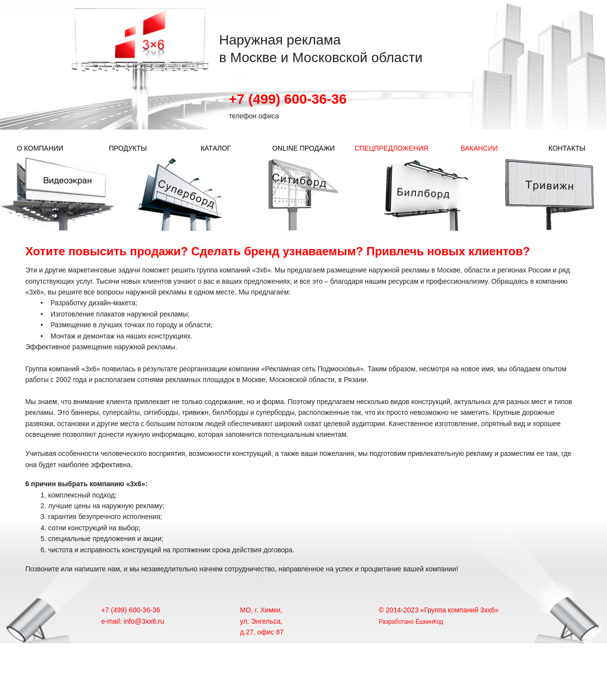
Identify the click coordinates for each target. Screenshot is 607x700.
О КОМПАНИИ (40, 148)
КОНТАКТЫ (567, 148)
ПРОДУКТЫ (128, 148)
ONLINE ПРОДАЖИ (303, 148)
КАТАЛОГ (216, 148)
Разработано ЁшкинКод (411, 621)
